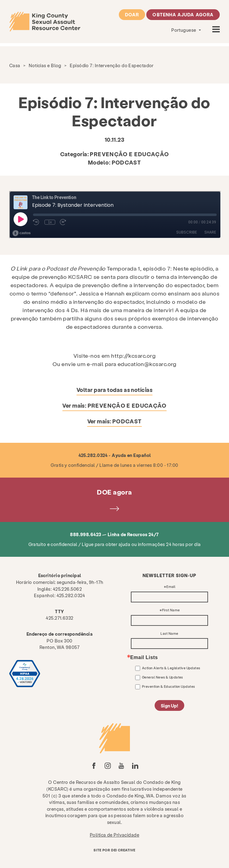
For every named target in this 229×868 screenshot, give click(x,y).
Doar (132, 14)
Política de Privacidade (114, 835)
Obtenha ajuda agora (183, 14)
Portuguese (184, 30)
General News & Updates (162, 677)
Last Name (169, 634)
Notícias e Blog (45, 65)
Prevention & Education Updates (169, 686)
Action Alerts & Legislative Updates (171, 668)
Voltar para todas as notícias (114, 390)
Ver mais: (114, 405)
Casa (15, 65)
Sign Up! (169, 706)
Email (171, 587)
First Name (171, 610)
